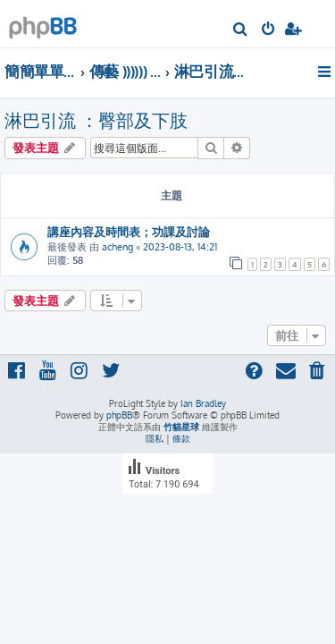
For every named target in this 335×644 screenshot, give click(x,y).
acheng (117, 247)
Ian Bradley (203, 403)
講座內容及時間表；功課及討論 (129, 231)
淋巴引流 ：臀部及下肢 (96, 120)
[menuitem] (241, 30)
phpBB (119, 415)
